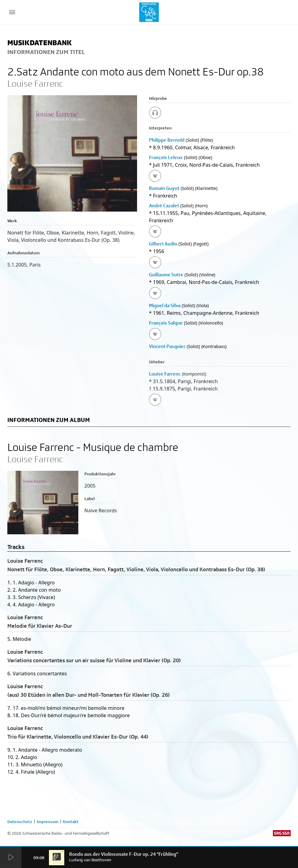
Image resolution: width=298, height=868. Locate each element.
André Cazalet (164, 206)
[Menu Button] (12, 12)
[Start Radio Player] (11, 857)
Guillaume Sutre (166, 275)
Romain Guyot (164, 188)
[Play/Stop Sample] (155, 113)
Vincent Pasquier (167, 346)
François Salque (166, 323)
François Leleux (166, 157)
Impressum (48, 822)
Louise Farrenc (165, 374)
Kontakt (71, 822)
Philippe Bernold (167, 140)
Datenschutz (20, 822)
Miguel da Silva (165, 305)
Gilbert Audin (163, 244)
